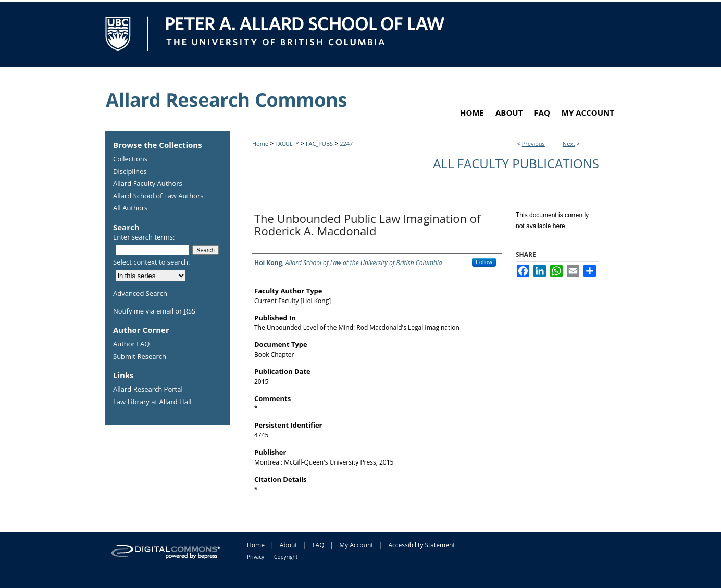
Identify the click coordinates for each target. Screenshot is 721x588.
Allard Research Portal (148, 390)
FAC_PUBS (319, 143)
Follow (484, 262)
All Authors (130, 208)
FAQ (318, 545)
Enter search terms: (144, 237)
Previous (533, 143)
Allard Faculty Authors (148, 184)
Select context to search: (152, 262)
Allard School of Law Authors (158, 196)
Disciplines (130, 172)
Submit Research (140, 357)
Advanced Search (140, 293)
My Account (356, 545)
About (289, 545)
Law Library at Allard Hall (152, 402)
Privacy (256, 557)
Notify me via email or (154, 311)
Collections (130, 159)
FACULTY (287, 143)
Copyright (286, 557)
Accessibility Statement (421, 545)
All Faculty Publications (516, 163)
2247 (346, 143)
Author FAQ (131, 344)
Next (569, 143)
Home (260, 143)
